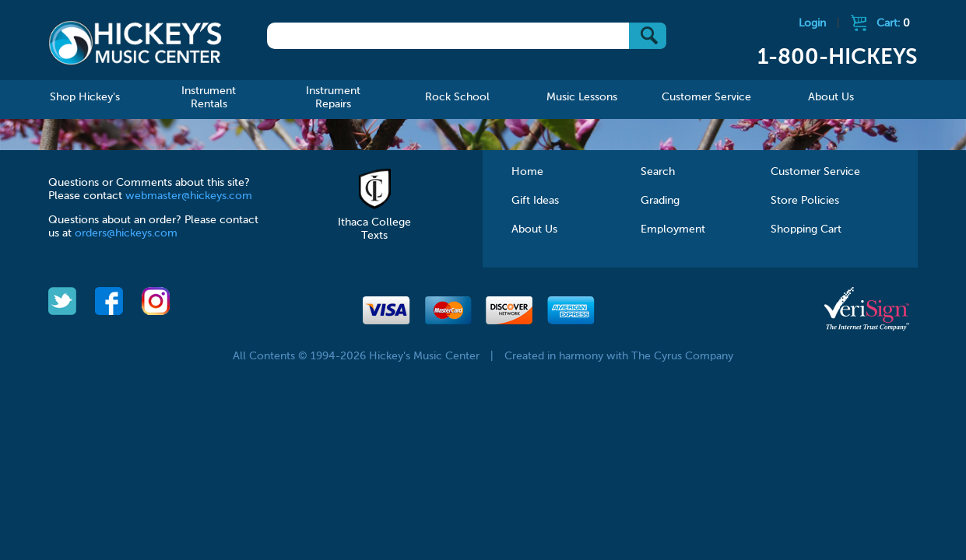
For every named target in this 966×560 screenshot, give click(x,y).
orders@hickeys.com (126, 233)
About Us (534, 229)
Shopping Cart (806, 229)
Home (527, 172)
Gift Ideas (535, 201)
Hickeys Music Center (135, 43)
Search (658, 172)
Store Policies (805, 201)
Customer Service (815, 172)
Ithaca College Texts (374, 222)
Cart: (893, 23)
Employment (673, 229)
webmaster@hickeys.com (189, 196)
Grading (660, 201)
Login (812, 23)
